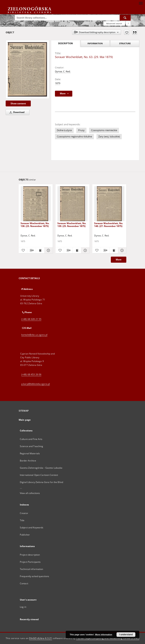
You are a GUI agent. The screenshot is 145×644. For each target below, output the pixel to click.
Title (22, 520)
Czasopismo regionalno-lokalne (74, 137)
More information (104, 635)
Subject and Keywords (32, 528)
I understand (126, 635)
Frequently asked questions (34, 576)
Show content (18, 103)
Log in (23, 607)
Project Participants (30, 562)
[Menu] (141, 3)
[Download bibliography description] (31, 250)
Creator (24, 513)
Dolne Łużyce (64, 130)
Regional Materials (30, 453)
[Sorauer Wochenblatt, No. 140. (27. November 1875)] (109, 204)
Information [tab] (95, 43)
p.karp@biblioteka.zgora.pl (36, 384)
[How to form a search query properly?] (128, 23)
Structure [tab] (125, 43)
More (119, 260)
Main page (25, 420)
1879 (58, 83)
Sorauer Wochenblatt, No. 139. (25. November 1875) (72, 225)
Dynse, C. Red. (63, 72)
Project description (30, 555)
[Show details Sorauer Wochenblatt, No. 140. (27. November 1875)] (122, 250)
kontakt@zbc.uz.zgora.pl (34, 335)
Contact (24, 583)
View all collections (30, 493)
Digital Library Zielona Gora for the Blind (41, 482)
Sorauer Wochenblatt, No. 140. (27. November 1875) (109, 225)
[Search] (125, 18)
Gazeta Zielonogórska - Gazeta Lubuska (41, 468)
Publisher (25, 535)
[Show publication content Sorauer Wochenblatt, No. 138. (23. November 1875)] (40, 250)
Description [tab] (65, 43)
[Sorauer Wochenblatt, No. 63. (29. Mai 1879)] (27, 69)
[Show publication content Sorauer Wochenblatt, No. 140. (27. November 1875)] (114, 250)
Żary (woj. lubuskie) (109, 137)
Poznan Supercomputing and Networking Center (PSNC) (108, 638)
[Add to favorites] (127, 32)
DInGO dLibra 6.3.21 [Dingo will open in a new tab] (41, 638)
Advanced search (114, 23)
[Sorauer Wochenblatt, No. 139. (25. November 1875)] (72, 204)
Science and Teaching (31, 446)
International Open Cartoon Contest (39, 475)
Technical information (32, 569)
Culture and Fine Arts (31, 439)
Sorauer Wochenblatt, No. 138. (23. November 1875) (35, 225)
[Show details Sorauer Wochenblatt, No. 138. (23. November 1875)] (48, 250)
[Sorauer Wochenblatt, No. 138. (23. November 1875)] (36, 204)
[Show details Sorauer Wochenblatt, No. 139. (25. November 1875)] (85, 250)
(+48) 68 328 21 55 (31, 319)
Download (16, 112)
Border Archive (28, 461)
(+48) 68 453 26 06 (31, 374)
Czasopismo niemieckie (104, 130)
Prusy (81, 130)
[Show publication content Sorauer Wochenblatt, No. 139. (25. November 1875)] (77, 250)
